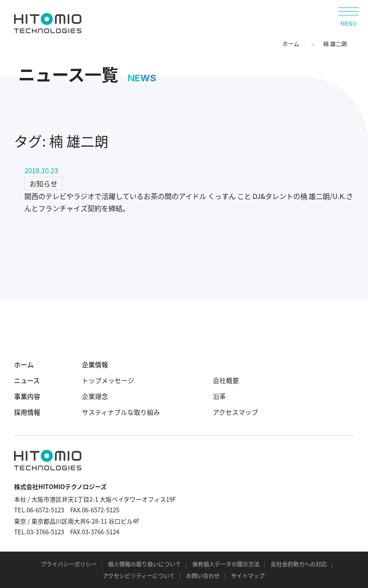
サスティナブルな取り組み (121, 412)
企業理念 (95, 396)
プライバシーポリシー (69, 564)
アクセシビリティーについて (139, 576)
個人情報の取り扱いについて (144, 564)
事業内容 (27, 396)
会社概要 (226, 380)
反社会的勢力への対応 (299, 564)
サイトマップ (248, 576)
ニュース (27, 380)
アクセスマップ (235, 412)
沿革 (219, 396)
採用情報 (27, 412)
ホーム (291, 44)
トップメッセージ (108, 380)
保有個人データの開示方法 (226, 564)
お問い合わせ (203, 576)
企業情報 (95, 364)
